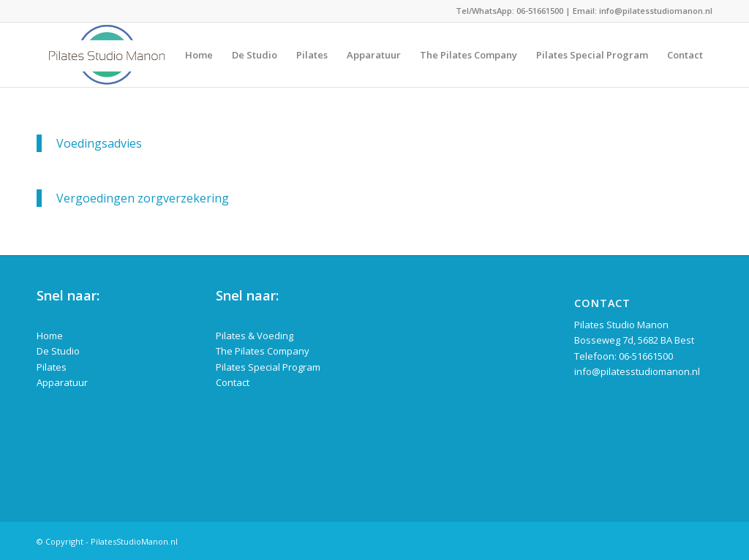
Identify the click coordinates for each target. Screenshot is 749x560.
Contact (233, 382)
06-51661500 (540, 11)
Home (50, 336)
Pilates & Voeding (255, 336)
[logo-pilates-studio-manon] (107, 55)
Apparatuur (62, 382)
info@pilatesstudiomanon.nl (656, 11)
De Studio (58, 351)
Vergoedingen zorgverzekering (143, 198)
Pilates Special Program (268, 367)
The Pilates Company (263, 351)
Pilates (52, 367)
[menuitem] (199, 55)
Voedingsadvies (99, 143)
